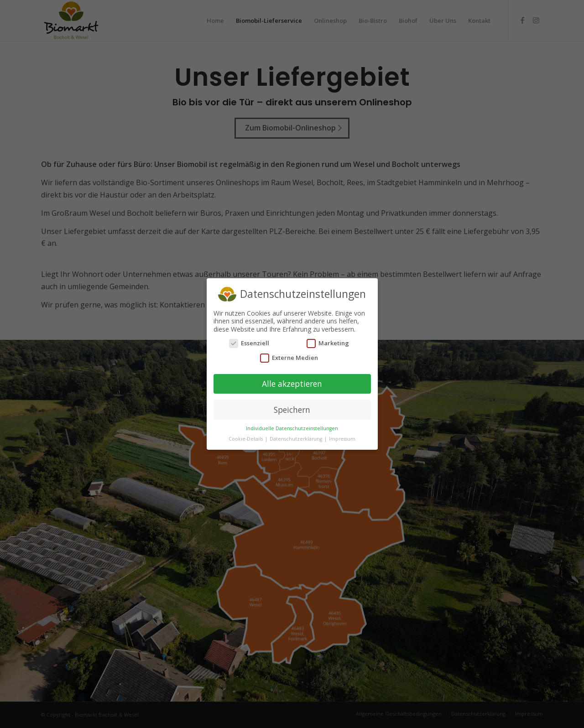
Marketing (328, 322)
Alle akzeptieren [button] (292, 362)
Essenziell (249, 322)
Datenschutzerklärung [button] (297, 417)
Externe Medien (289, 336)
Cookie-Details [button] (246, 417)
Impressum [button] (342, 417)
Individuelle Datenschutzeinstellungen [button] (292, 407)
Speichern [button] (292, 388)
